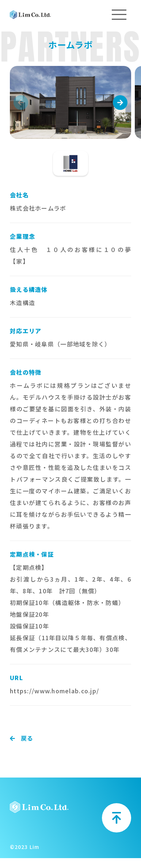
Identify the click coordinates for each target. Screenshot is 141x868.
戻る (22, 738)
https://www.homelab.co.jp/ (54, 691)
